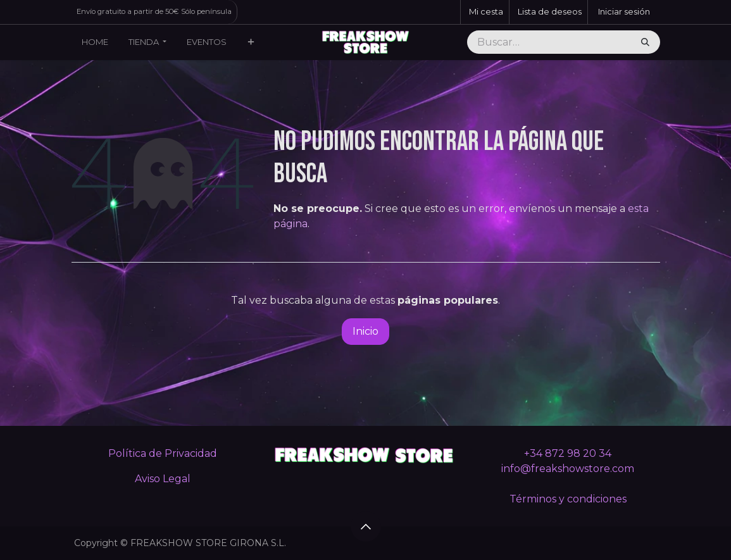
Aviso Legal (163, 479)
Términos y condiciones (568, 499)
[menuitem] (95, 42)
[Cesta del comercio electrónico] (485, 12)
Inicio (365, 331)
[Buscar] (645, 42)
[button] (366, 526)
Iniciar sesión (624, 11)
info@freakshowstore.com (568, 469)
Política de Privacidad (163, 453)
